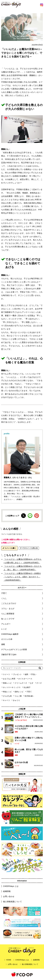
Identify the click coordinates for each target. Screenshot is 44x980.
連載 (3, 644)
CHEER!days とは (11, 886)
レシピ (17, 743)
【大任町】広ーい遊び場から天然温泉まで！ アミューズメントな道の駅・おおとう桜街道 (29, 716)
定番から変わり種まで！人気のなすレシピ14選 (29, 739)
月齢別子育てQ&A (9, 655)
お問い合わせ (9, 896)
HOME (9, 960)
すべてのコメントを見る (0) (29, 548)
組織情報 (7, 891)
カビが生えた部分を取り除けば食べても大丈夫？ (29, 727)
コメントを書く (9, 548)
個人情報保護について (12, 901)
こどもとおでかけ (21, 720)
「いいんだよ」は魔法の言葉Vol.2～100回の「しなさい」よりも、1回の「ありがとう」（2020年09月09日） (22, 577)
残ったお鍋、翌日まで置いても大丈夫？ (29, 751)
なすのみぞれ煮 (21, 762)
